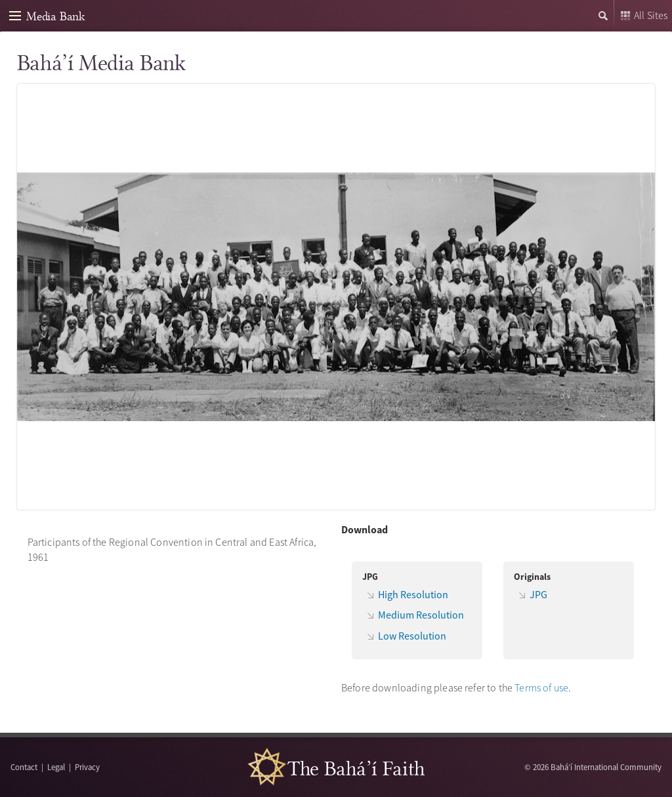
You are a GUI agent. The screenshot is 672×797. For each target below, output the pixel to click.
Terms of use (541, 687)
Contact (24, 767)
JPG (538, 594)
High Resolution (413, 594)
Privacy (87, 767)
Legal (56, 767)
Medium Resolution (421, 615)
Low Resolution (412, 636)
